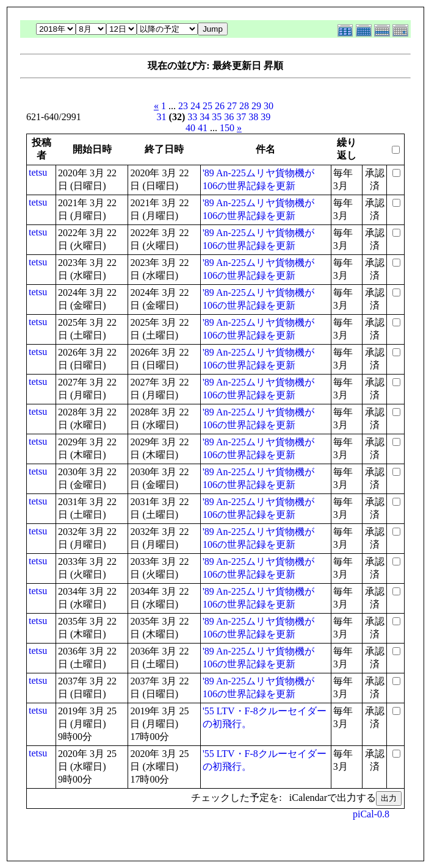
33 (192, 117)
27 (232, 106)
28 (244, 106)
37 (241, 117)
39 (265, 117)
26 (220, 106)
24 (195, 106)
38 (253, 117)
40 (190, 128)
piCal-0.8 (371, 814)
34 (204, 117)
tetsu (38, 172)
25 (208, 106)
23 (183, 106)
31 (162, 117)
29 (256, 106)
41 (203, 128)
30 (269, 106)
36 (229, 117)
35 (217, 117)
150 (227, 128)
